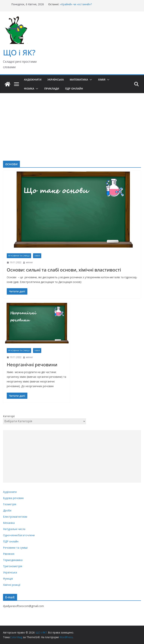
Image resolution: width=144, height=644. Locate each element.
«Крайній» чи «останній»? (76, 4)
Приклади (52, 89)
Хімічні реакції (12, 585)
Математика (79, 80)
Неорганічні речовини (32, 365)
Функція (8, 579)
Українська (56, 80)
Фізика (29, 89)
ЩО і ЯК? (19, 52)
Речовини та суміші (19, 256)
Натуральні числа (14, 529)
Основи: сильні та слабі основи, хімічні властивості (64, 270)
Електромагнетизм (15, 517)
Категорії (9, 416)
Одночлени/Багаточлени (19, 535)
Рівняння (9, 554)
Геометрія (10, 504)
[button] (90, 80)
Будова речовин (13, 498)
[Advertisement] (72, 121)
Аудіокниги (33, 80)
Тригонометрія (13, 566)
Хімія (102, 80)
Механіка (9, 523)
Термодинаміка (13, 560)
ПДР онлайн (74, 89)
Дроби (7, 510)
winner (29, 262)
